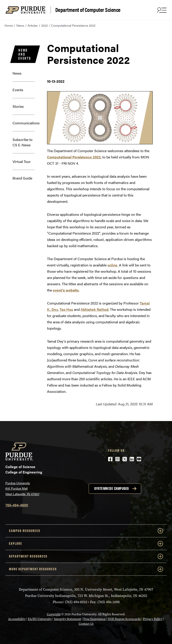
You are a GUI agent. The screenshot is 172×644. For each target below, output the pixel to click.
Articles (33, 25)
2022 (44, 25)
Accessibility (17, 619)
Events (18, 90)
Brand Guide (22, 178)
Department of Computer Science (88, 10)
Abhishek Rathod (95, 309)
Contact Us (86, 624)
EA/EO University (40, 619)
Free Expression (94, 619)
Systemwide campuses (112, 488)
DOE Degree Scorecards (124, 619)
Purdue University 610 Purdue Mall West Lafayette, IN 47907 (22, 488)
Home (9, 25)
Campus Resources (86, 531)
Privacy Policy (153, 619)
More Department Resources (86, 569)
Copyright (54, 614)
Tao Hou (66, 309)
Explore (86, 544)
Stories (18, 106)
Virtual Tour (22, 161)
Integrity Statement (68, 619)
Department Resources (86, 556)
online (112, 265)
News (20, 25)
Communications (26, 123)
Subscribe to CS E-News (23, 142)
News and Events (25, 54)
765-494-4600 (17, 505)
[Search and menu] (161, 10)
